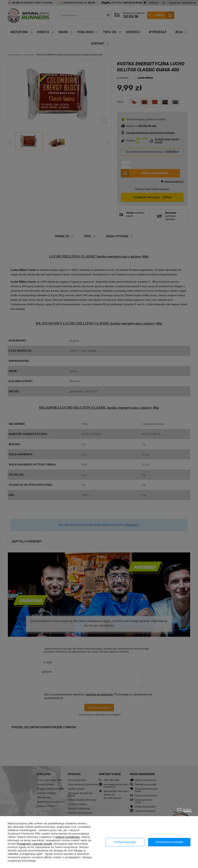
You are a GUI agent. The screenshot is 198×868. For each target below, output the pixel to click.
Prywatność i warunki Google (34, 844)
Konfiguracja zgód (125, 842)
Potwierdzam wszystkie (169, 842)
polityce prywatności (68, 837)
